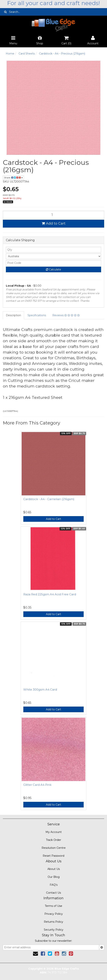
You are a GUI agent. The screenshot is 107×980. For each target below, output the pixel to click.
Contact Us (53, 893)
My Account (54, 832)
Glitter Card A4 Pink (37, 785)
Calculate (53, 269)
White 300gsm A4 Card (40, 690)
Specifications (37, 315)
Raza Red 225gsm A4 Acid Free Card (50, 594)
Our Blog (54, 877)
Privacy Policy (54, 914)
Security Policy (54, 930)
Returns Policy (53, 922)
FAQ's (54, 885)
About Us (54, 869)
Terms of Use (53, 906)
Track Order (53, 840)
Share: (13, 178)
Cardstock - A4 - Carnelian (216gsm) (49, 499)
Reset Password (53, 856)
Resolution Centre (54, 848)
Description (13, 315)
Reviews (66, 315)
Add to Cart (54, 223)
